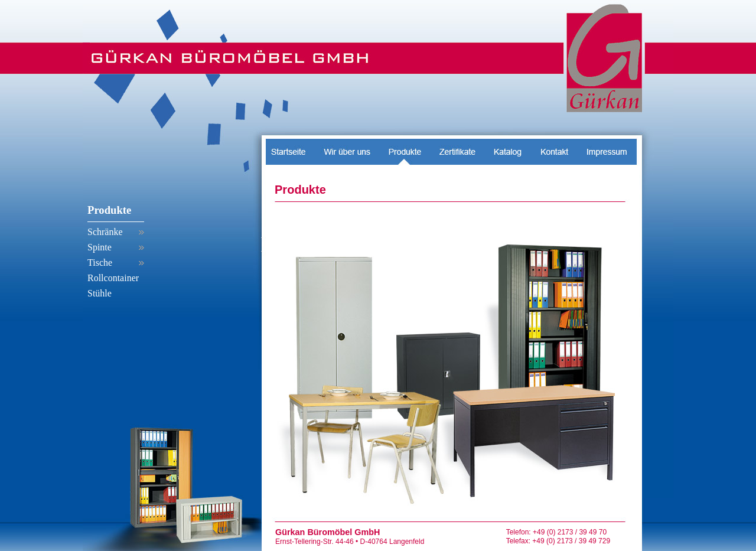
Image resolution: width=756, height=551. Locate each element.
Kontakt (554, 149)
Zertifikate (457, 149)
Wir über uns (347, 149)
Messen (508, 149)
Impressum (607, 149)
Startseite (291, 149)
